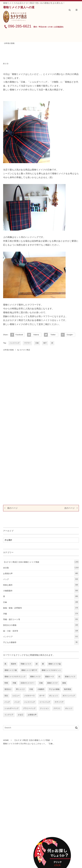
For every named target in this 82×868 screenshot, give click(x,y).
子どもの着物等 (41, 642)
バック (17, 702)
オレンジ (69, 708)
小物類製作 (41, 591)
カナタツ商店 (25, 350)
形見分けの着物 (41, 625)
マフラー (27, 343)
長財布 (14, 664)
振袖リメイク (53, 683)
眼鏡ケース (50, 677)
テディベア (59, 702)
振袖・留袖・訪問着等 (41, 608)
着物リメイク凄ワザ (29, 670)
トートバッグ (45, 702)
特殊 (6, 683)
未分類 (41, 568)
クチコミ (57, 708)
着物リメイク (35, 677)
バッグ (41, 579)
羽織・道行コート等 (41, 619)
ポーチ (42, 696)
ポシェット (54, 696)
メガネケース (29, 696)
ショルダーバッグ (12, 708)
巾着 (31, 689)
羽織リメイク (26, 664)
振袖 (64, 683)
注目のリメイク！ (28, 683)
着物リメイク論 (55, 664)
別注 (6, 696)
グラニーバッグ (29, 708)
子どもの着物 (54, 689)
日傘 (37, 343)
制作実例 (67, 689)
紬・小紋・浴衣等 (41, 631)
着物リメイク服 (11, 670)
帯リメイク (20, 689)
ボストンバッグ (69, 696)
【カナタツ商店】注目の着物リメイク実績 (41, 562)
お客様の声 (41, 574)
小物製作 (41, 689)
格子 (45, 343)
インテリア (41, 637)
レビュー (16, 696)
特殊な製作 (41, 585)
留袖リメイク (70, 677)
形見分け (8, 689)
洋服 (41, 614)
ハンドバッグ (15, 343)
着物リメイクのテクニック (15, 677)
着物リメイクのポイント (51, 670)
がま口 (21, 715)
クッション (45, 708)
